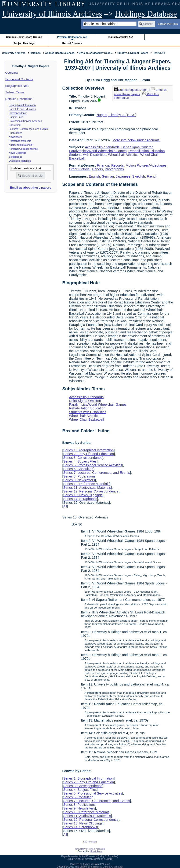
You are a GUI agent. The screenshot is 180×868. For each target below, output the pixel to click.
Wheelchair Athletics (123, 155)
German (108, 176)
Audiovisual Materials (21, 145)
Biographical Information (22, 105)
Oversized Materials (20, 161)
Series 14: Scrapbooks (80, 499)
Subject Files (16, 117)
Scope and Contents (19, 79)
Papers (97, 169)
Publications (16, 133)
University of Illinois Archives (52, 14)
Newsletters (15, 137)
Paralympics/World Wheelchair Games (98, 151)
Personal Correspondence (23, 149)
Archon (87, 864)
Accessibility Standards (102, 147)
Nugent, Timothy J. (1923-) (116, 115)
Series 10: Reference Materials (86, 484)
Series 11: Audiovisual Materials (87, 488)
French (152, 176)
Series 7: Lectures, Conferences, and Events (97, 473)
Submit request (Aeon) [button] (131, 90)
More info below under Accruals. (136, 140)
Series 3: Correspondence (83, 458)
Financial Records (110, 165)
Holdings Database (146, 14)
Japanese (123, 176)
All (65, 506)
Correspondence (18, 113)
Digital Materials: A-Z (120, 37)
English (94, 176)
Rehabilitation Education (146, 151)
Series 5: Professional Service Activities (93, 465)
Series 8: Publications (79, 476)
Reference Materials (20, 141)
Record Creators (72, 43)
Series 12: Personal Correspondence (91, 491)
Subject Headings (24, 43)
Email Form (96, 852)
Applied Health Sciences (60, 53)
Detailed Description (19, 99)
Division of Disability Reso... (96, 53)
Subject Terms (15, 92)
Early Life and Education (22, 109)
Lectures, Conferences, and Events (28, 129)
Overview (12, 73)
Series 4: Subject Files (80, 461)
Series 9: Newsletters (79, 480)
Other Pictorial (80, 169)
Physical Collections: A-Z (72, 37)
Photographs (114, 169)
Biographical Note (17, 86)
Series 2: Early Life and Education (88, 454)
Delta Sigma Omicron (137, 147)
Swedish (139, 176)
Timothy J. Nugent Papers (132, 53)
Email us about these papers (30, 188)
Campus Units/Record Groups (24, 37)
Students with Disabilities (88, 155)
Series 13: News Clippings (83, 495)
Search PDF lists (168, 24)
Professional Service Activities (25, 121)
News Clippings (17, 153)
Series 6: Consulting (78, 469)
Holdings (35, 53)
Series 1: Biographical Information (88, 450)
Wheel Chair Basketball (86, 419)
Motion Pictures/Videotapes (146, 165)
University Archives (14, 53)
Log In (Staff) (90, 842)
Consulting (15, 125)
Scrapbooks (15, 157)
